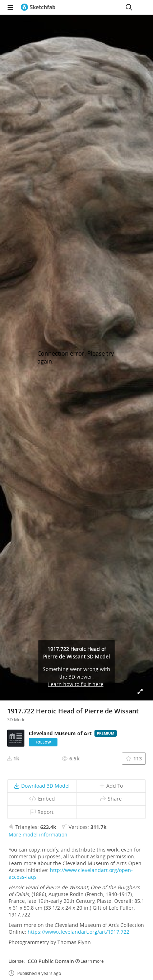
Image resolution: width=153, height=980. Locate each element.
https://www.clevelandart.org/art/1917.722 (78, 932)
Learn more (90, 961)
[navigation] (10, 7)
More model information (38, 834)
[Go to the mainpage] (38, 7)
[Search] (129, 7)
